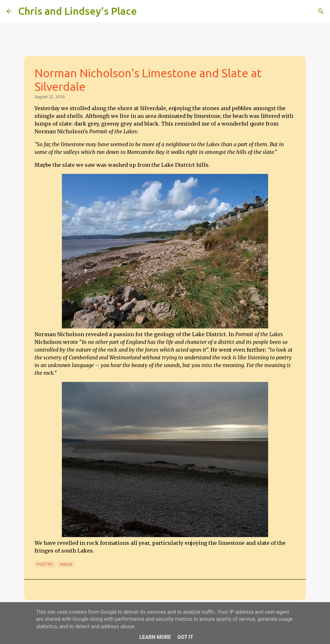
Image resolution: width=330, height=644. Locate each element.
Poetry (45, 564)
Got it (185, 637)
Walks (66, 564)
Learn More (155, 637)
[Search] (146, 11)
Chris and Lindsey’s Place (78, 11)
